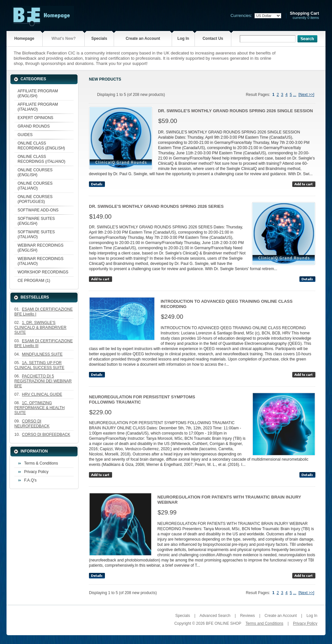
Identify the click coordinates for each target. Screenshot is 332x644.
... (295, 95)
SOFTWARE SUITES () (36, 221)
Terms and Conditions (264, 623)
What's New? (64, 38)
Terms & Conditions (41, 463)
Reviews (247, 616)
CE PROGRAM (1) (34, 281)
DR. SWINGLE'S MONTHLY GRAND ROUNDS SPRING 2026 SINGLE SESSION (236, 111)
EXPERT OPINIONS (36, 118)
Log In (183, 38)
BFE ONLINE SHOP (224, 623)
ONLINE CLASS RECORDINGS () (41, 146)
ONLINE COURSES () (35, 172)
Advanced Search (215, 616)
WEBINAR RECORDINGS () (41, 248)
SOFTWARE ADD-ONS (38, 210)
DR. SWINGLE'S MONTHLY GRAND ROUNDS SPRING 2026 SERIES (156, 206)
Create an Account (143, 38)
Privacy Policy (36, 472)
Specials (99, 38)
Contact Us (213, 38)
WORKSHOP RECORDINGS (43, 272)
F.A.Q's (30, 480)
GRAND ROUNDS (34, 126)
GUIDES (25, 135)
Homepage (24, 38)
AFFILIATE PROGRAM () (38, 93)
